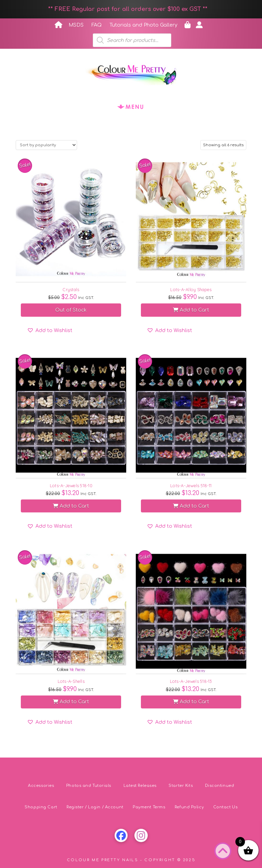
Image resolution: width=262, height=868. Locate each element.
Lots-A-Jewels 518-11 (191, 485)
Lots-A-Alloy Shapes (191, 289)
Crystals (71, 289)
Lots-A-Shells (71, 681)
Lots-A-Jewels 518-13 (191, 681)
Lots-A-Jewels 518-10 (71, 485)
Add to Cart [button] (191, 310)
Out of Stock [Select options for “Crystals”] (71, 310)
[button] (131, 106)
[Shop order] (46, 145)
